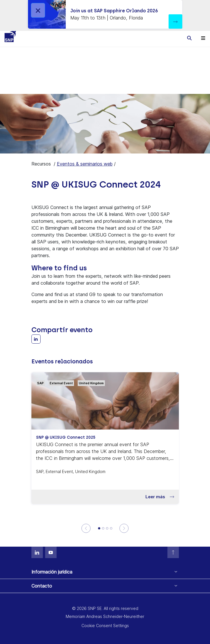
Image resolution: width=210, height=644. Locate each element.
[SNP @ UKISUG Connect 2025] (99, 528)
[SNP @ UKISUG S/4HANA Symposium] (103, 528)
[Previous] (86, 528)
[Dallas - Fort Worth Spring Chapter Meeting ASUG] (111, 528)
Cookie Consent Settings (105, 626)
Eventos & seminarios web (85, 164)
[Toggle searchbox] (189, 38)
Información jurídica (52, 572)
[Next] (124, 528)
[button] (175, 21)
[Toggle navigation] (203, 38)
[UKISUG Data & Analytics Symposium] (107, 528)
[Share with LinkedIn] (36, 339)
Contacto (42, 586)
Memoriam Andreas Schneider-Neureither (105, 616)
